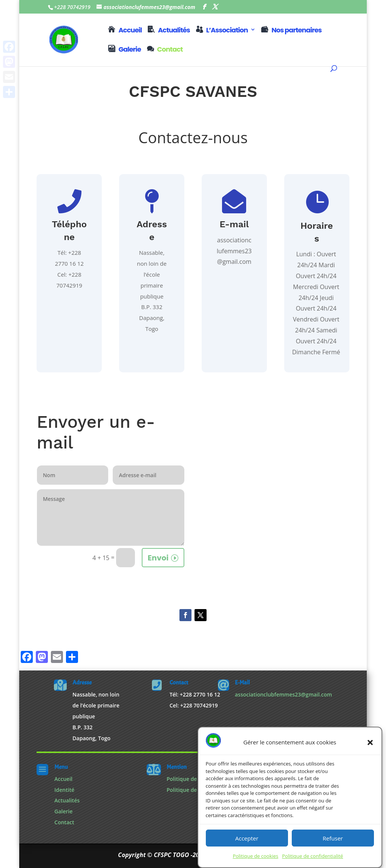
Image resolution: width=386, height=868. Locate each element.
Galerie (129, 50)
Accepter (247, 838)
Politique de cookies (255, 856)
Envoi (158, 558)
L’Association (227, 31)
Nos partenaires (296, 31)
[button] (370, 742)
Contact (170, 50)
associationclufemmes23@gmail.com (234, 251)
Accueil (130, 31)
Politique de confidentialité (312, 856)
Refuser (333, 838)
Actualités (174, 31)
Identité (64, 790)
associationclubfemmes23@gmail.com (283, 694)
